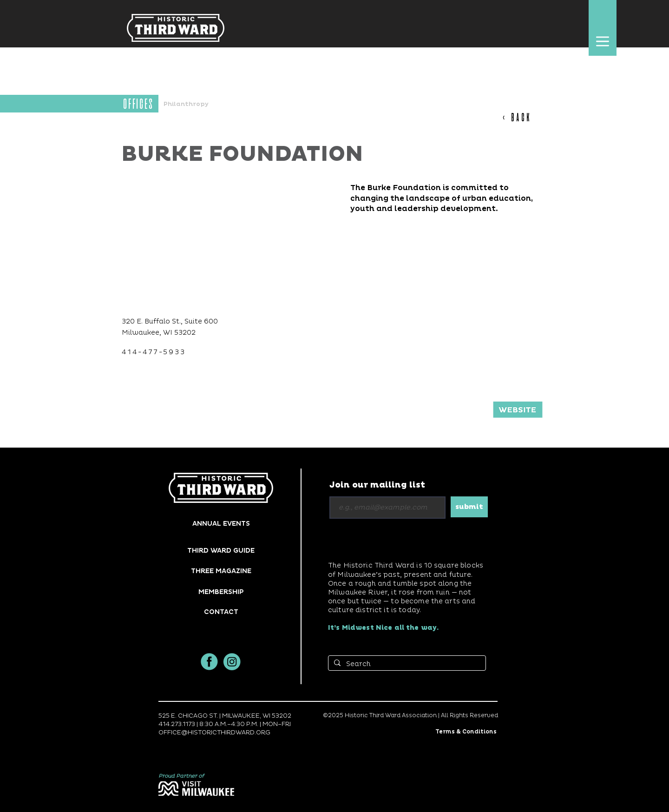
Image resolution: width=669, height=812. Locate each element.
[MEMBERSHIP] (221, 592)
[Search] (406, 664)
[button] (602, 41)
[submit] (469, 507)
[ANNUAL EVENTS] (221, 524)
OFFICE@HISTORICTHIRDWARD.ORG (214, 733)
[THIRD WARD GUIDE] (221, 551)
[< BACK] (521, 117)
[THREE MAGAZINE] (221, 571)
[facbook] (209, 662)
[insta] (232, 662)
